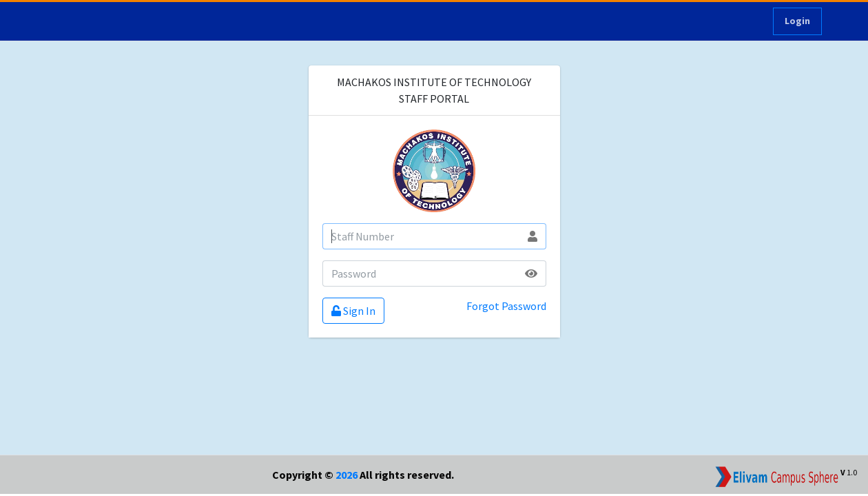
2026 (347, 475)
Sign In (353, 311)
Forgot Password (506, 306)
